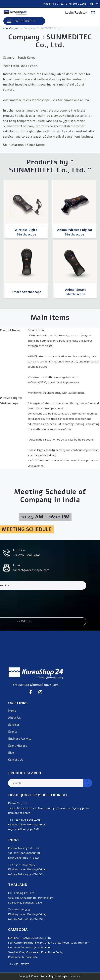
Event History (18, 746)
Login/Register (76, 13)
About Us (14, 718)
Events (13, 732)
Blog (11, 753)
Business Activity (20, 739)
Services (14, 725)
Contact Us (16, 760)
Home (12, 711)
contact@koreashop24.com (38, 685)
